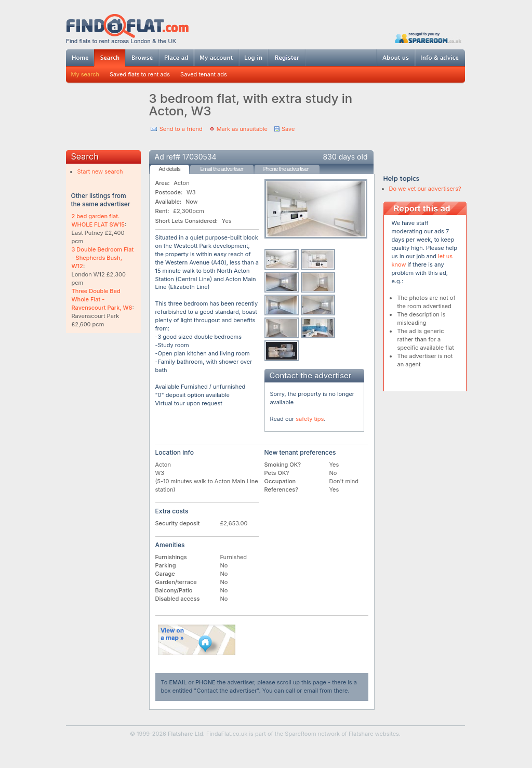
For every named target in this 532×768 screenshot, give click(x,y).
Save (288, 129)
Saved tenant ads (204, 74)
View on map (197, 640)
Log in (253, 58)
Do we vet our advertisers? (425, 189)
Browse (142, 58)
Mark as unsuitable (242, 129)
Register (287, 58)
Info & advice (440, 58)
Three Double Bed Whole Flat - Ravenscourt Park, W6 (102, 299)
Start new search (100, 171)
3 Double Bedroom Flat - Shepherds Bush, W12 (103, 258)
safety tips (310, 419)
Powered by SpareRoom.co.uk (428, 38)
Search (110, 58)
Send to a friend (181, 129)
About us (395, 58)
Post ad (176, 58)
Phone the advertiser (286, 169)
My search (85, 74)
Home (80, 58)
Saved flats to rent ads (140, 74)
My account (216, 58)
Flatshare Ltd (185, 734)
